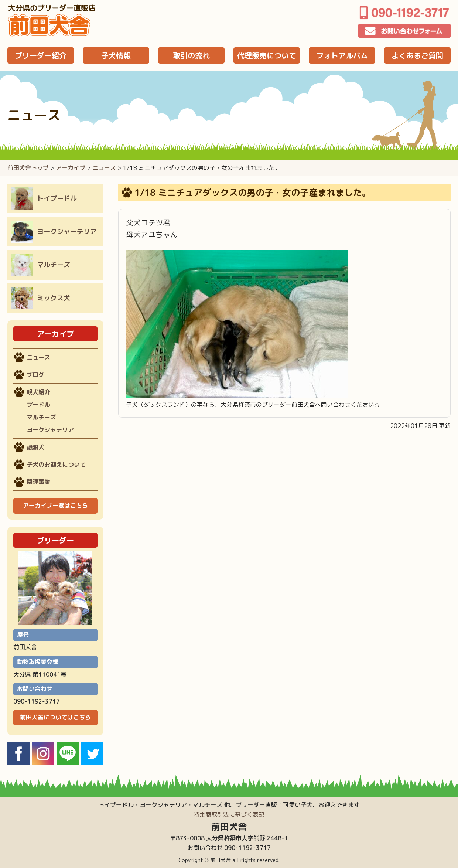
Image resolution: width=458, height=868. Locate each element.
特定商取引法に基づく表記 (229, 814)
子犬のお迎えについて (56, 464)
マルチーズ (41, 265)
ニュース (104, 168)
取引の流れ (191, 55)
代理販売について (267, 55)
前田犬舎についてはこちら (55, 717)
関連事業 (38, 482)
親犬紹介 (38, 392)
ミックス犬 (41, 298)
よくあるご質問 (417, 55)
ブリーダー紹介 (41, 55)
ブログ (35, 375)
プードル (38, 405)
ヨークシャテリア (50, 430)
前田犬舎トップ (28, 168)
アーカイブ (71, 168)
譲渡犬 (35, 447)
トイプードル (44, 198)
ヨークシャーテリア (54, 232)
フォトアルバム (342, 55)
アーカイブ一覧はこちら (55, 506)
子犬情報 (116, 55)
